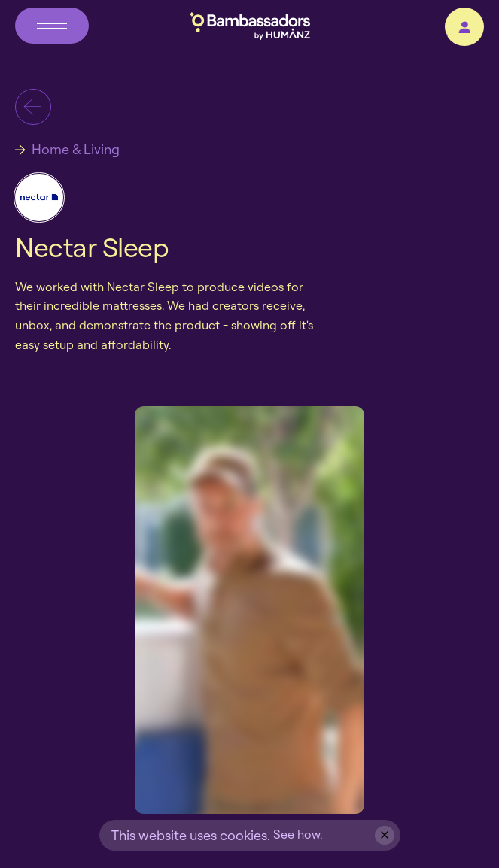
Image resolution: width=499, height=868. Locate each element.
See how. (298, 834)
